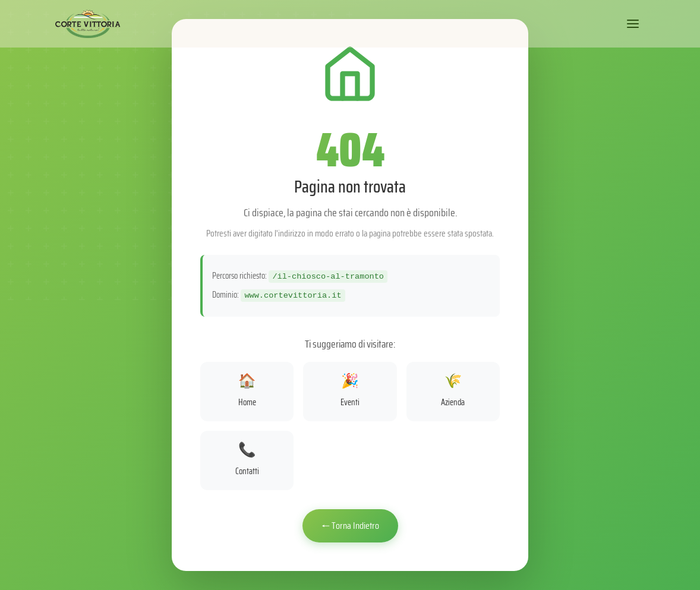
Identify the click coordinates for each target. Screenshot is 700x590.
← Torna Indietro (350, 526)
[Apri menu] (633, 24)
